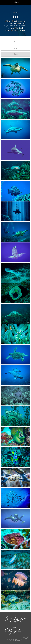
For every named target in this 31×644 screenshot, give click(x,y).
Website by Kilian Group (15, 640)
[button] (15, 42)
